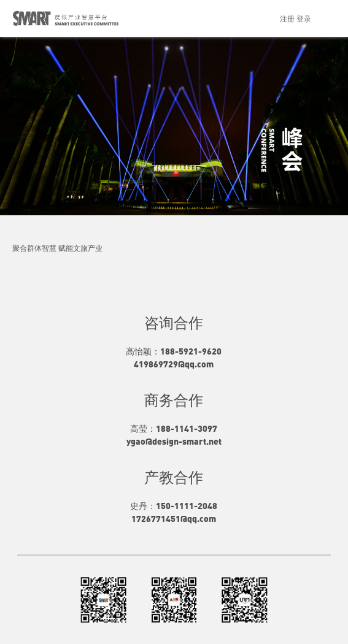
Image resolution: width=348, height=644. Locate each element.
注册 (287, 18)
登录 (304, 18)
